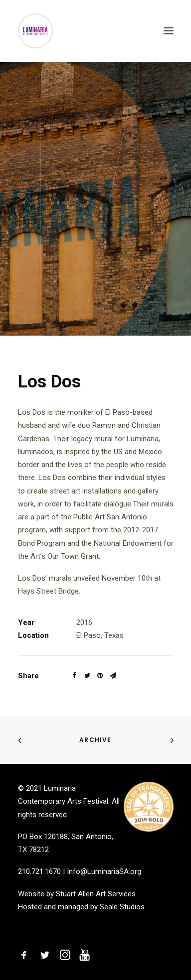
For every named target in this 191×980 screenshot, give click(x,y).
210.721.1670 (39, 871)
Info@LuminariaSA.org (104, 871)
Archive (95, 740)
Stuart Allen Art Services (96, 894)
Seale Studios (122, 907)
